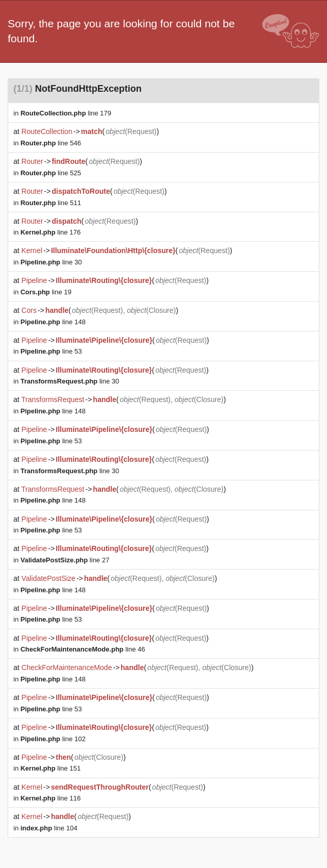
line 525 (51, 173)
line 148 (53, 322)
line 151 (51, 768)
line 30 (51, 262)
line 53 (51, 351)
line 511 (51, 203)
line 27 (65, 560)
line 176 (51, 232)
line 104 (49, 828)
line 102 (53, 739)
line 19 (46, 292)
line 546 (51, 143)
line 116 (51, 798)
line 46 (83, 649)
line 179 (66, 113)
